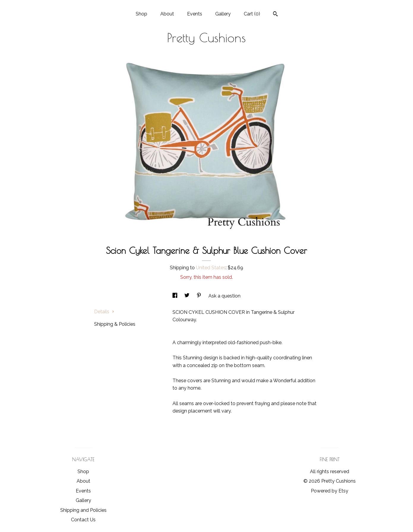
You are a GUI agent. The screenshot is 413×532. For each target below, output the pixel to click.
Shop (141, 14)
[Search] (275, 15)
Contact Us (83, 520)
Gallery (223, 14)
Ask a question (224, 296)
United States (211, 268)
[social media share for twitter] (187, 296)
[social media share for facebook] (175, 296)
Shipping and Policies (83, 510)
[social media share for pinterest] (200, 296)
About (167, 14)
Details (104, 312)
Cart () (252, 14)
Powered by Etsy (330, 491)
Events (195, 14)
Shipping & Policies (115, 324)
